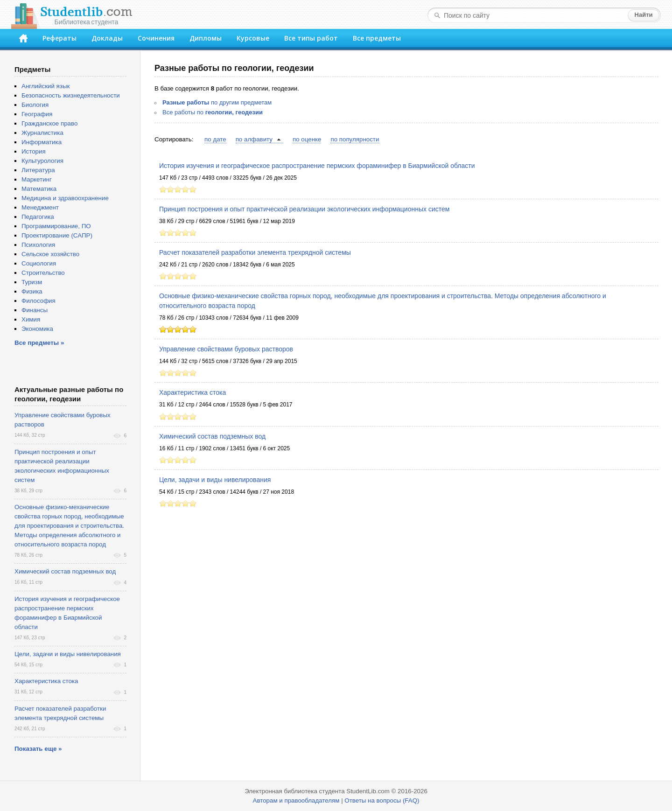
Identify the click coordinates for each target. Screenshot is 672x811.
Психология (38, 245)
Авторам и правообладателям (296, 801)
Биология (35, 105)
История (34, 151)
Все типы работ (311, 38)
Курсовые (253, 38)
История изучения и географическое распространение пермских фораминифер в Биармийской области (317, 166)
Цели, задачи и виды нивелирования (215, 480)
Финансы (35, 310)
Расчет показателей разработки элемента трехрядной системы (255, 252)
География (37, 114)
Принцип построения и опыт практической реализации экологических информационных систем (304, 209)
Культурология (42, 161)
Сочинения (156, 38)
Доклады (107, 38)
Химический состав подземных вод (212, 436)
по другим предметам (217, 102)
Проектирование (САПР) (57, 235)
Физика (32, 291)
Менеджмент (40, 207)
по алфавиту (254, 139)
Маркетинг (37, 179)
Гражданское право (49, 123)
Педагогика (38, 217)
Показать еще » (38, 749)
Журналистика (42, 133)
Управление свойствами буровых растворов (226, 349)
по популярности (355, 139)
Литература (38, 170)
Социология (39, 263)
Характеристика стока (192, 392)
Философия (38, 301)
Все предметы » (39, 343)
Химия (31, 319)
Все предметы (377, 38)
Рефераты (59, 38)
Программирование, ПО (56, 226)
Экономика (37, 329)
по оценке (307, 139)
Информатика (42, 142)
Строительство (43, 273)
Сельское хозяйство (50, 254)
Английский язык (45, 86)
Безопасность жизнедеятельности (71, 95)
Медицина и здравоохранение (65, 198)
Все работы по (213, 112)
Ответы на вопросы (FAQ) (382, 801)
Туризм (32, 282)
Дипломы (206, 38)
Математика (39, 189)
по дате (215, 139)
